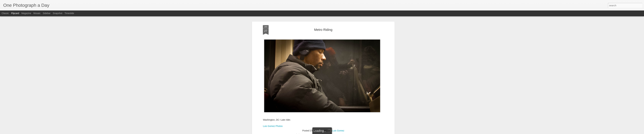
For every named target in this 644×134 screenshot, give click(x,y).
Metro (336, 126)
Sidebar (47, 13)
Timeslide (69, 13)
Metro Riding (323, 21)
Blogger (332, 132)
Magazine (26, 13)
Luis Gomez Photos (273, 117)
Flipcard (15, 13)
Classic (5, 13)
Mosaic (37, 13)
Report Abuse (342, 132)
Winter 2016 (347, 126)
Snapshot (58, 13)
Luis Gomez (338, 122)
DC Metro (307, 126)
